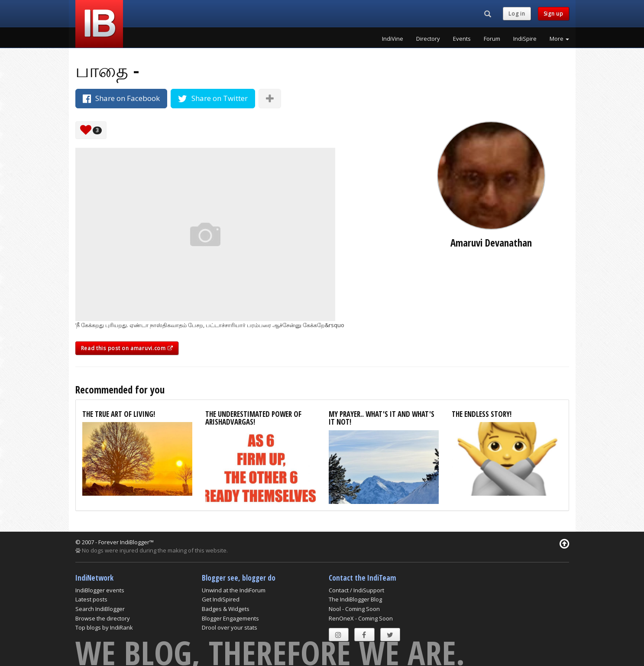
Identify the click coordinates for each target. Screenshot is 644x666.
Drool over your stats (230, 627)
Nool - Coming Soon (354, 609)
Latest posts (91, 599)
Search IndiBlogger (100, 609)
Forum (492, 39)
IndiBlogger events (100, 590)
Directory (428, 39)
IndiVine (393, 39)
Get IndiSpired (221, 599)
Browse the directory (103, 618)
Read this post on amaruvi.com (127, 348)
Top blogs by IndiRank (104, 627)
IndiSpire (525, 39)
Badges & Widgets (226, 609)
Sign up (553, 14)
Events (462, 39)
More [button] (559, 39)
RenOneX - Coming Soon (361, 618)
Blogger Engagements (230, 618)
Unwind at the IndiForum (234, 590)
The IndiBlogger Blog (355, 599)
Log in (517, 14)
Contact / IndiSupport (356, 590)
